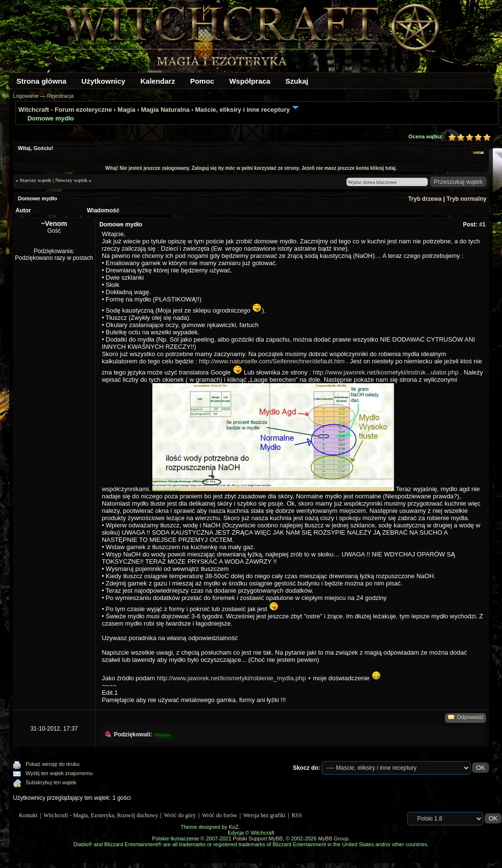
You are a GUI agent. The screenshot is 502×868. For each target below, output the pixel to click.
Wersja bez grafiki (265, 815)
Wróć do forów (220, 815)
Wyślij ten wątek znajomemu (59, 773)
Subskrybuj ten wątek (51, 782)
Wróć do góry (180, 815)
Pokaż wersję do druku (52, 764)
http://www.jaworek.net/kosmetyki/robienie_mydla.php (231, 678)
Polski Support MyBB (258, 838)
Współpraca (250, 81)
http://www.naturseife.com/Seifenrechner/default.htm (272, 361)
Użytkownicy (103, 81)
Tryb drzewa (425, 199)
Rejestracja (60, 96)
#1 (482, 224)
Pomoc (202, 81)
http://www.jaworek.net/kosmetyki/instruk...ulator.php (386, 372)
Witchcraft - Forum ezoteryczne (65, 110)
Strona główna (41, 81)
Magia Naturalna (165, 110)
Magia (126, 110)
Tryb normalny (466, 199)
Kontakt (28, 815)
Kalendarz (158, 81)
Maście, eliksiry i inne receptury (242, 110)
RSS (297, 815)
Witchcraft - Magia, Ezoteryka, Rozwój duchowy (101, 815)
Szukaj (297, 81)
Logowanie (26, 96)
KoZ (234, 827)
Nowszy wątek (71, 180)
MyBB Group (333, 838)
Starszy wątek (35, 180)
